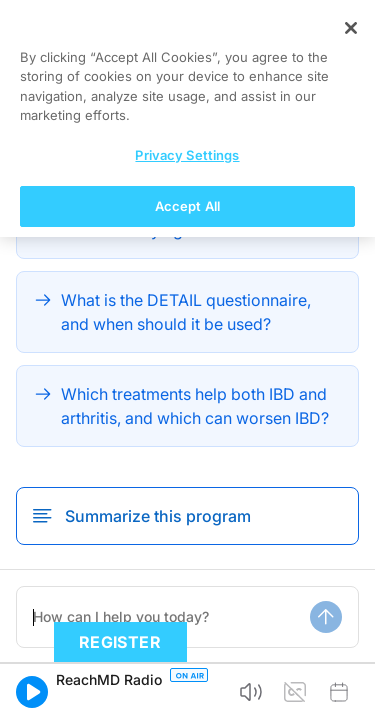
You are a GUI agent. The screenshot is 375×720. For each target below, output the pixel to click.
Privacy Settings (187, 651)
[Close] (351, 524)
